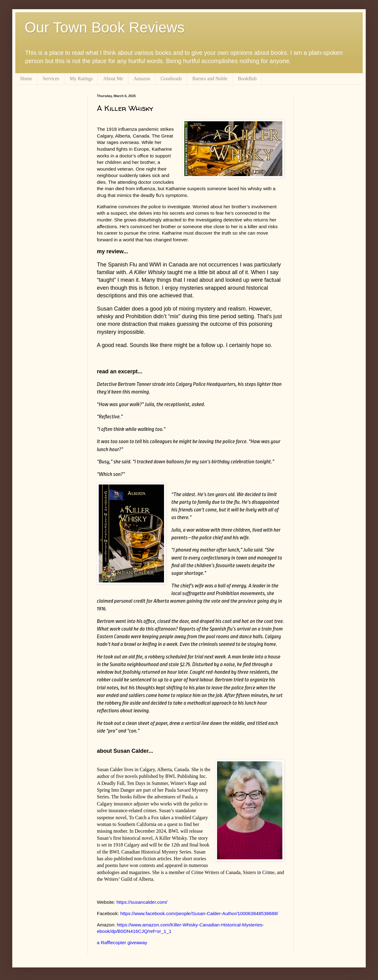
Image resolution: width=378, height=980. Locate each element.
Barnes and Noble (210, 79)
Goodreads (171, 79)
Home (26, 79)
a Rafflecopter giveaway (122, 942)
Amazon (142, 79)
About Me (113, 79)
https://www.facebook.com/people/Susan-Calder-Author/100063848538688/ (199, 913)
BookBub (247, 79)
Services (51, 79)
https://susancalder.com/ (142, 902)
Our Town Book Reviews (105, 27)
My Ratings (81, 79)
